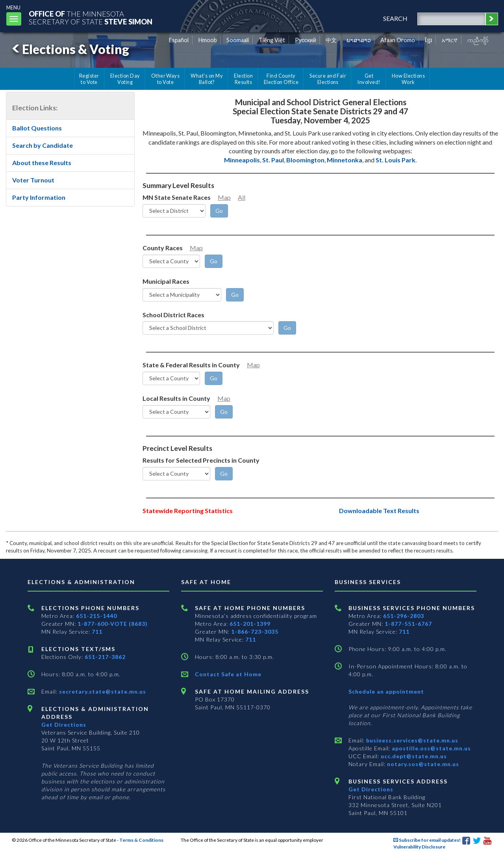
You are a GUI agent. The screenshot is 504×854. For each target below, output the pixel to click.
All (242, 197)
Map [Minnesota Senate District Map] (224, 197)
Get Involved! (369, 79)
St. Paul (273, 160)
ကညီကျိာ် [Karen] (478, 40)
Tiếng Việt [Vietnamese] (272, 40)
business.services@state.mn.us (411, 740)
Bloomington (305, 160)
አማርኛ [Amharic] (450, 40)
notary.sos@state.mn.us (422, 764)
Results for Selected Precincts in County (201, 460)
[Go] (219, 211)
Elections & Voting (69, 49)
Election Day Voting (125, 79)
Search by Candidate (43, 145)
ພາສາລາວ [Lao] (359, 40)
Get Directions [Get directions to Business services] (371, 789)
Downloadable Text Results (379, 511)
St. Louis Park (396, 160)
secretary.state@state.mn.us (102, 691)
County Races (163, 248)
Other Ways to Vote (166, 79)
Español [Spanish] (179, 40)
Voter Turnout (33, 180)
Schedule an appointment (386, 691)
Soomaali (238, 40)
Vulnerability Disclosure (419, 847)
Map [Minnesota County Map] (196, 248)
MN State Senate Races (177, 197)
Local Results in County (176, 398)
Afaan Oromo (398, 40)
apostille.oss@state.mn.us (431, 748)
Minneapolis (242, 160)
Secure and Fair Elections (328, 79)
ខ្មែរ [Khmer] (429, 40)
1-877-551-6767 (408, 624)
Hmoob (208, 40)
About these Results (42, 163)
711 (97, 632)
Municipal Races (166, 281)
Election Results (243, 79)
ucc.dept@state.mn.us (413, 756)
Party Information (39, 197)
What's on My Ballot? (207, 79)
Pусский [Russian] (306, 40)
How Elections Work (408, 79)
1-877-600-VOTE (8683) (113, 624)
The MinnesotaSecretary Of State (91, 18)
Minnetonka (345, 160)
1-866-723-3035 (255, 632)
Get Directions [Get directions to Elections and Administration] (64, 725)
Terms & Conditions (141, 840)
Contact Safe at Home (228, 674)
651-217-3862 (105, 657)
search (395, 18)
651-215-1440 (96, 616)
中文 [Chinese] (331, 40)
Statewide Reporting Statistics (188, 511)
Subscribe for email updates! (427, 840)
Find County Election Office (281, 79)
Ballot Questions (37, 128)
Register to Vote (89, 79)
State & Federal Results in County (191, 365)
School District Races (173, 315)
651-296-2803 (404, 616)
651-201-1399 (250, 624)
